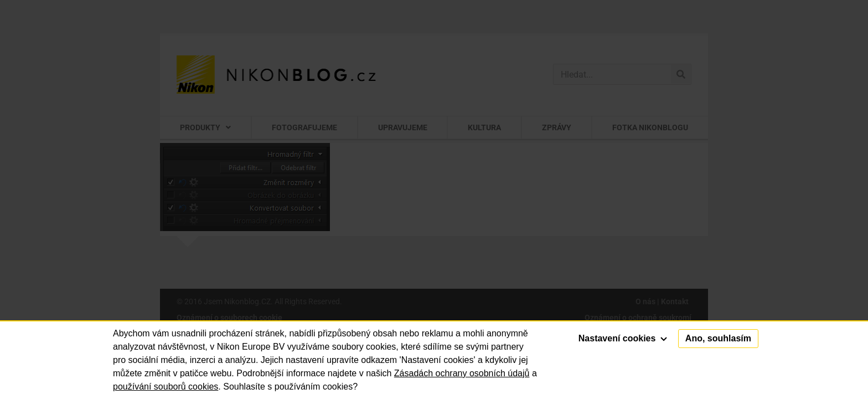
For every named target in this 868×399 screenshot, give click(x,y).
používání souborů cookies (166, 387)
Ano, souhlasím (718, 338)
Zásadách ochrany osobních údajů (462, 373)
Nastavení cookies (623, 338)
